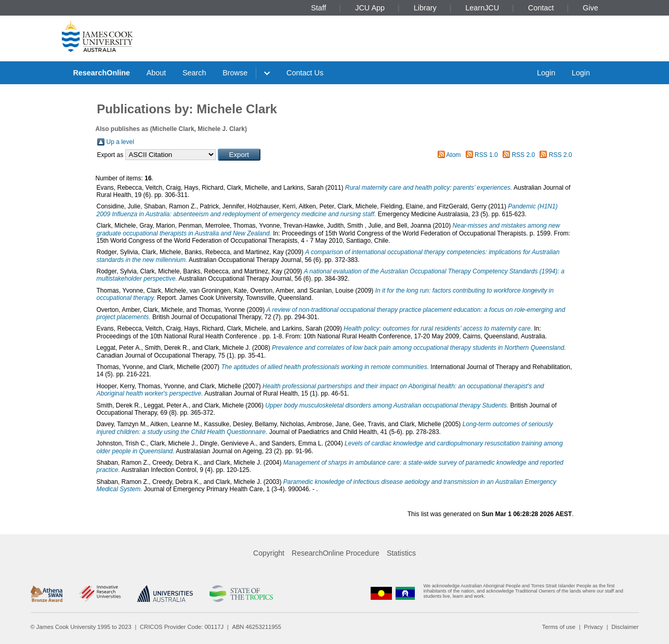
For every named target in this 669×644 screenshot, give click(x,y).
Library (425, 8)
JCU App (370, 8)
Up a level (120, 142)
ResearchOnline (101, 73)
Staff (318, 8)
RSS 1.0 (486, 155)
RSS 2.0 (523, 155)
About (156, 73)
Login (546, 73)
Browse (235, 73)
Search (194, 73)
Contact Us (305, 73)
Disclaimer (625, 627)
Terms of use (559, 627)
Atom (453, 155)
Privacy (593, 627)
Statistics (401, 553)
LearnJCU (482, 8)
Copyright (269, 553)
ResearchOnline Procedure (336, 553)
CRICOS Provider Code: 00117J (182, 627)
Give (591, 8)
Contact (541, 8)
